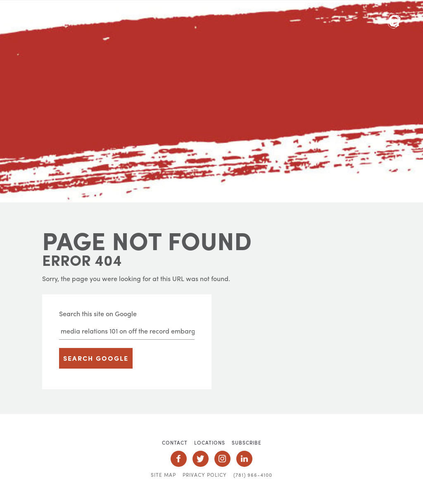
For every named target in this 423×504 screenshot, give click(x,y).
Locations (210, 442)
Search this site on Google (98, 314)
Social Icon (179, 459)
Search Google (96, 358)
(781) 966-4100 (253, 475)
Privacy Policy (205, 475)
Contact (175, 442)
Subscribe (247, 442)
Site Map (163, 475)
